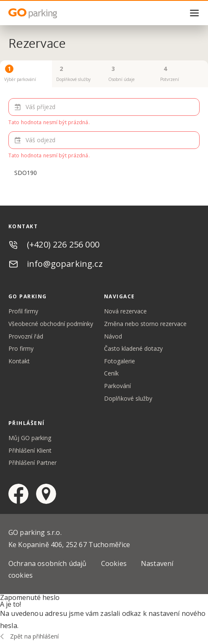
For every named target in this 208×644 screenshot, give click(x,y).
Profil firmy (23, 311)
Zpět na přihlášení (34, 636)
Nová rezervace (125, 311)
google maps (46, 494)
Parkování (117, 386)
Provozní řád (26, 336)
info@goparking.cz (65, 264)
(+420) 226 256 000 (63, 244)
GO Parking (50, 13)
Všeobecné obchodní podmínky (51, 324)
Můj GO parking (30, 438)
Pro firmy (21, 348)
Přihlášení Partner (32, 463)
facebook (18, 494)
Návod (113, 336)
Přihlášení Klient (30, 450)
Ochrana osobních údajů (48, 563)
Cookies (114, 563)
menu (195, 13)
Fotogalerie (120, 361)
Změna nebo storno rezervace (145, 324)
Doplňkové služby (128, 398)
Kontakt (19, 361)
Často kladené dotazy (133, 348)
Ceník (111, 373)
